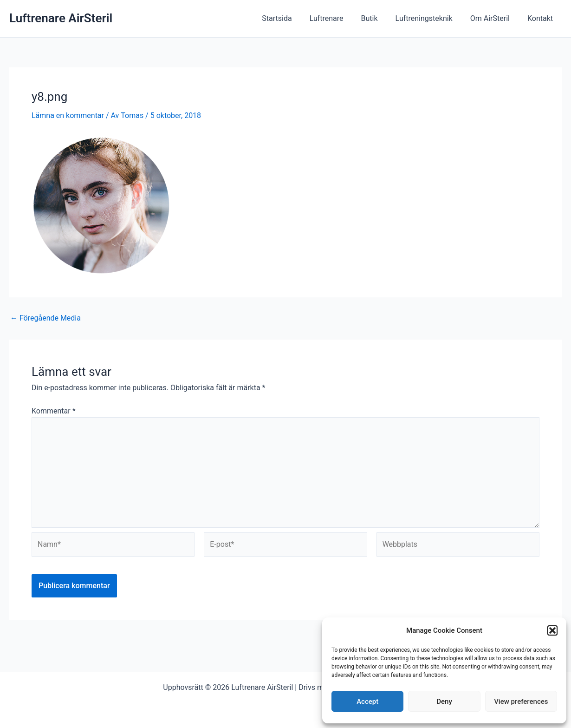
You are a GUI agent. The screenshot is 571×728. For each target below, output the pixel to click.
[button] (552, 630)
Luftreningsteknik (431, 18)
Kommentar (54, 411)
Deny (444, 702)
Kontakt (542, 18)
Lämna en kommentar (68, 115)
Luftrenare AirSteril (61, 18)
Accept (367, 702)
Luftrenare (339, 18)
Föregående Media (45, 318)
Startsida (292, 18)
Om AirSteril (494, 18)
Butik (379, 18)
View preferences (521, 702)
